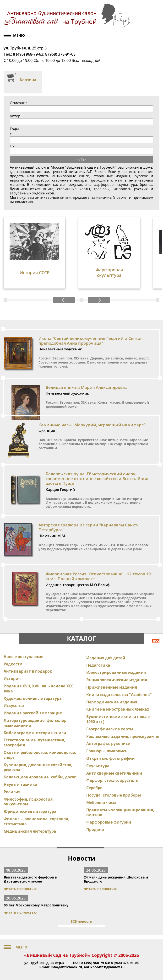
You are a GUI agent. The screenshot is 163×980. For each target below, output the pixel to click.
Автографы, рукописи (108, 744)
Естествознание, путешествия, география (34, 742)
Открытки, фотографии (111, 758)
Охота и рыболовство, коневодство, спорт (40, 755)
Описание (19, 103)
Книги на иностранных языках (118, 709)
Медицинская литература (30, 831)
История (12, 679)
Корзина (28, 80)
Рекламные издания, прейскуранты (123, 736)
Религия (12, 792)
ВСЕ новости (81, 921)
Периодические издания (112, 702)
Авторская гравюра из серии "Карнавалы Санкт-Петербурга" (88, 527)
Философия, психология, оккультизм (29, 802)
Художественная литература (33, 698)
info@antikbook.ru (66, 967)
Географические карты (110, 729)
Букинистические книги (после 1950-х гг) (118, 719)
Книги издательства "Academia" (119, 695)
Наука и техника (20, 784)
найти (81, 159)
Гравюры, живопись (107, 751)
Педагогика (98, 665)
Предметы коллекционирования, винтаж (120, 812)
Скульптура (98, 766)
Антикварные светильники (114, 773)
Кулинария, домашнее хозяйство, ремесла (38, 767)
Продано (95, 830)
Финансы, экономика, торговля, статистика (36, 821)
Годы (14, 129)
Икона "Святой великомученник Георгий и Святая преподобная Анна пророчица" (91, 341)
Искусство (14, 706)
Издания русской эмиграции (33, 713)
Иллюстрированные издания (116, 672)
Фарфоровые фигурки (109, 822)
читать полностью (20, 889)
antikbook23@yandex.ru (104, 967)
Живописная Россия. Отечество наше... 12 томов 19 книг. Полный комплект (98, 576)
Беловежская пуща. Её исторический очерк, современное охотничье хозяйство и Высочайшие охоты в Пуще (98, 479)
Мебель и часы (101, 803)
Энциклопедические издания (117, 680)
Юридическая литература (30, 811)
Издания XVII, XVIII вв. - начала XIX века (38, 688)
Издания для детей (106, 658)
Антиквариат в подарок (28, 671)
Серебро (94, 788)
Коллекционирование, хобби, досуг (40, 777)
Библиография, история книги (35, 733)
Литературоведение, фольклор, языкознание (36, 723)
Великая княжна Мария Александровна (87, 387)
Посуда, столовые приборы (114, 795)
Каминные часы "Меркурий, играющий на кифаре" (92, 425)
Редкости (13, 664)
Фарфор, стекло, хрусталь (112, 780)
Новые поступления (23, 657)
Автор (15, 116)
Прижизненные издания (112, 687)
